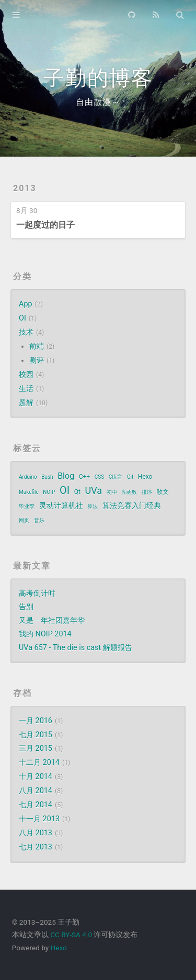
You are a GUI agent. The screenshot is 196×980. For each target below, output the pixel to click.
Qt (77, 492)
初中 (112, 492)
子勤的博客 (98, 78)
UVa (93, 491)
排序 (147, 492)
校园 (26, 375)
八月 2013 (36, 833)
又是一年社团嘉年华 (52, 621)
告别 (26, 607)
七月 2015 (36, 735)
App (26, 304)
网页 (24, 520)
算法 (93, 506)
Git (130, 477)
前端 (37, 346)
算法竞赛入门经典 (132, 505)
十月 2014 (36, 777)
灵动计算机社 (61, 505)
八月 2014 (36, 791)
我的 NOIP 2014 (45, 634)
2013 (25, 188)
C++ (84, 477)
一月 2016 (36, 721)
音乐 (39, 520)
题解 (26, 403)
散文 (163, 492)
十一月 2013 (39, 819)
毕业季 (27, 506)
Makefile (29, 492)
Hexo (145, 477)
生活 (26, 389)
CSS (99, 477)
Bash (47, 477)
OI (22, 318)
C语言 (116, 477)
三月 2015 (36, 748)
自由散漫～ (98, 102)
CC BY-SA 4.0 (71, 935)
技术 (26, 332)
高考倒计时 (37, 593)
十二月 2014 (39, 763)
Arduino (28, 477)
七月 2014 (36, 805)
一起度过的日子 (45, 225)
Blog (66, 476)
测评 (37, 361)
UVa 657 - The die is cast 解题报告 (76, 648)
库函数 (129, 492)
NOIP (49, 492)
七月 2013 (36, 847)
